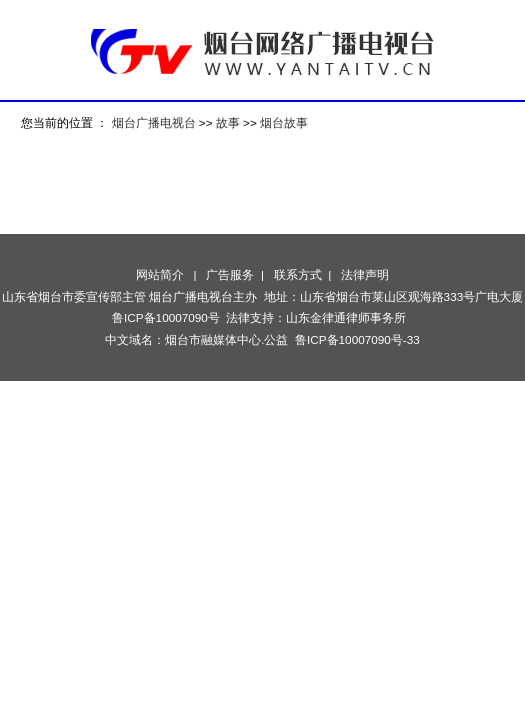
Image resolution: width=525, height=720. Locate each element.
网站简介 (160, 274)
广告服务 (230, 274)
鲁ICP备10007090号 (166, 317)
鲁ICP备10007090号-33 (357, 339)
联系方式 (298, 274)
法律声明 (365, 274)
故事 (228, 122)
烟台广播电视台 (154, 122)
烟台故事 (284, 122)
